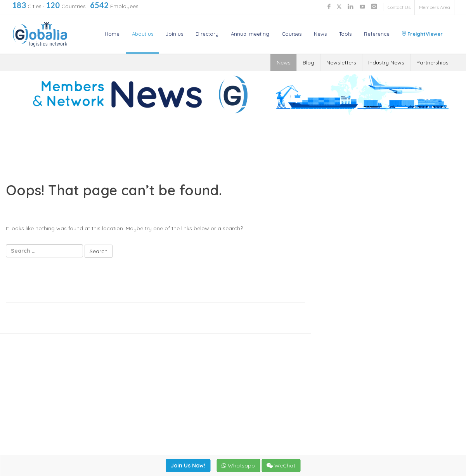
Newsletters (341, 63)
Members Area (435, 7)
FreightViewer (422, 34)
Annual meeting (250, 34)
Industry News (386, 63)
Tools (345, 34)
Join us (174, 34)
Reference (377, 34)
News (320, 34)
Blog (308, 63)
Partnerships (432, 63)
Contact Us (399, 7)
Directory (207, 34)
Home (112, 34)
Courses (292, 34)
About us (143, 34)
